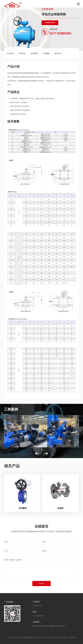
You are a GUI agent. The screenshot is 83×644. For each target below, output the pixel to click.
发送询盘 (41, 583)
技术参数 (34, 54)
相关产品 (58, 54)
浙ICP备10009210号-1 (54, 638)
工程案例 (46, 54)
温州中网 (72, 638)
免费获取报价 (50, 23)
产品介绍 (10, 54)
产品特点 (22, 54)
